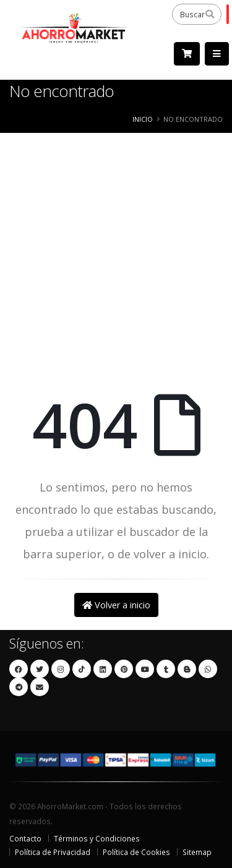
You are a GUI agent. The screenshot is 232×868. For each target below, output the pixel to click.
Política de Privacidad (53, 852)
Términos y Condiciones (97, 838)
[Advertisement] (116, 258)
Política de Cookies (136, 852)
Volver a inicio (116, 605)
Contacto (25, 838)
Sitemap (197, 852)
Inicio (143, 119)
